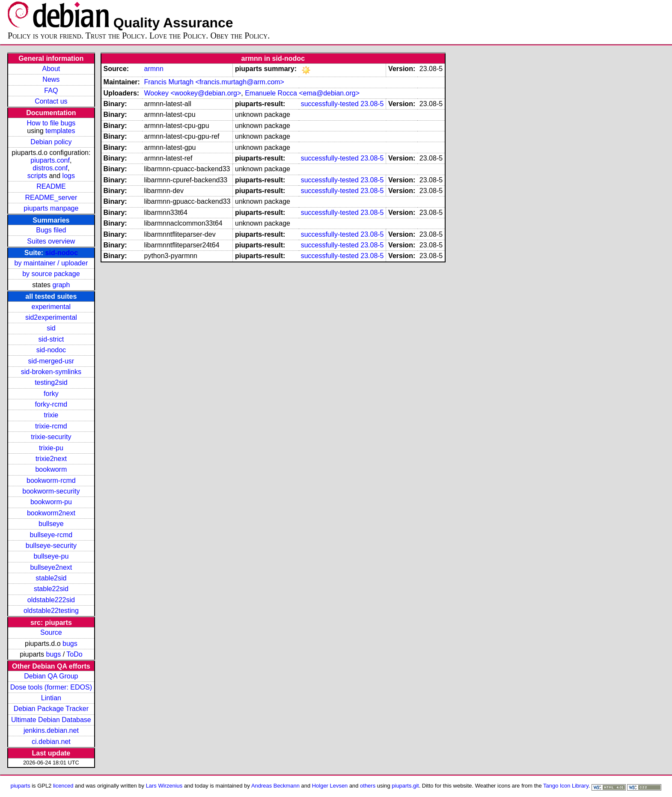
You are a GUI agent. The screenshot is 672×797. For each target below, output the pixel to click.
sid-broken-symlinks (51, 372)
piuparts (21, 786)
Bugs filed (51, 230)
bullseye (51, 524)
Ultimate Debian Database (51, 720)
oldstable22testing (51, 611)
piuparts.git (405, 786)
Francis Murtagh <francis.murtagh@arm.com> (214, 82)
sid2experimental (51, 317)
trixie (51, 415)
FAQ (51, 91)
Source (51, 632)
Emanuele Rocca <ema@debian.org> (302, 93)
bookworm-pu (51, 502)
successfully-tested (330, 104)
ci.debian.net (51, 742)
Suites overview (51, 241)
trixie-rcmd (51, 426)
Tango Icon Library (566, 786)
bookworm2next (51, 513)
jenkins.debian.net (51, 730)
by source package (51, 274)
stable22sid (51, 589)
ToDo (74, 654)
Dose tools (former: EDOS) (51, 687)
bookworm (51, 469)
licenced (63, 786)
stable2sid (51, 578)
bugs (70, 644)
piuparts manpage (51, 208)
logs (69, 176)
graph (61, 285)
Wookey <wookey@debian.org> (192, 93)
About (51, 69)
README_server (51, 198)
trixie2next (51, 459)
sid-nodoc (62, 253)
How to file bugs (51, 123)
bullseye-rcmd (51, 535)
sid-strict (51, 339)
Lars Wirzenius (164, 786)
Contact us (51, 101)
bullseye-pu (51, 556)
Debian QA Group (51, 676)
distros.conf (50, 168)
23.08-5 (372, 104)
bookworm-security (51, 491)
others (368, 786)
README (51, 186)
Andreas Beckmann (275, 786)
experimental (51, 307)
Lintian (51, 698)
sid (51, 328)
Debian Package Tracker (51, 709)
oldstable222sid (51, 600)
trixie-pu (51, 448)
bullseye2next (51, 567)
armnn (153, 69)
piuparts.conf (50, 160)
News (51, 79)
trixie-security (51, 437)
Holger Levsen (330, 786)
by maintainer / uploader (51, 263)
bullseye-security (51, 546)
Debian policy (51, 142)
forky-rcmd (51, 404)
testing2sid (51, 382)
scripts (37, 176)
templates (60, 131)
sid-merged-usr (51, 361)
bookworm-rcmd (51, 480)
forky (51, 394)
